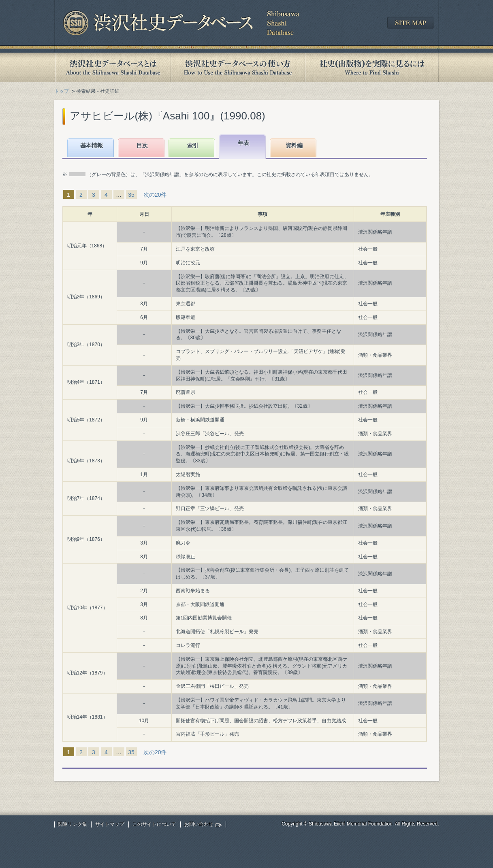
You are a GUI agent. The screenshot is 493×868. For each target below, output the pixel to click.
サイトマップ (110, 824)
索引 (193, 145)
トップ (62, 91)
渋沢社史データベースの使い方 (238, 67)
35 (131, 195)
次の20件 (155, 195)
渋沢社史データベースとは (112, 67)
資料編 (294, 145)
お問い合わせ (199, 824)
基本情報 (92, 145)
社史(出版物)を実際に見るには (372, 67)
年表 (243, 143)
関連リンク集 (73, 824)
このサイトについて (154, 824)
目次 (142, 145)
